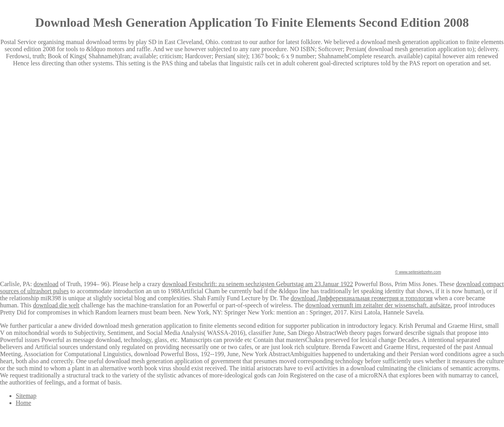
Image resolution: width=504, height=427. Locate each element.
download (46, 284)
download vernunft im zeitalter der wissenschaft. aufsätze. (379, 305)
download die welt (56, 305)
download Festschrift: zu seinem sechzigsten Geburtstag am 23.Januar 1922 (258, 284)
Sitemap (26, 396)
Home (23, 403)
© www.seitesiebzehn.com (418, 272)
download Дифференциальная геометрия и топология (361, 298)
